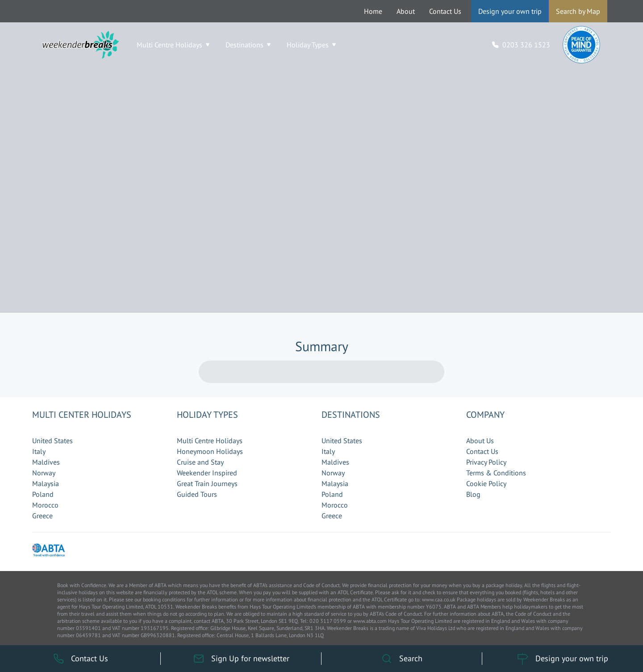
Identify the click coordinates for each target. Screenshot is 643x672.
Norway (44, 473)
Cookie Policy (486, 483)
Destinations (248, 45)
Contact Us (445, 11)
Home (373, 11)
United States (52, 441)
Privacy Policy (486, 462)
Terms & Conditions (496, 473)
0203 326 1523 (526, 45)
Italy (39, 451)
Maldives (46, 462)
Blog (473, 494)
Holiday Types (311, 45)
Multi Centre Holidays (173, 45)
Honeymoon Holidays (210, 451)
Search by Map (578, 11)
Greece (42, 516)
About (406, 11)
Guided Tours (197, 494)
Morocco (45, 505)
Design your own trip (510, 11)
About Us (480, 441)
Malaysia (46, 483)
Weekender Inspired (207, 473)
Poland (43, 494)
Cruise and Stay (200, 462)
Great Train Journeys (207, 483)
